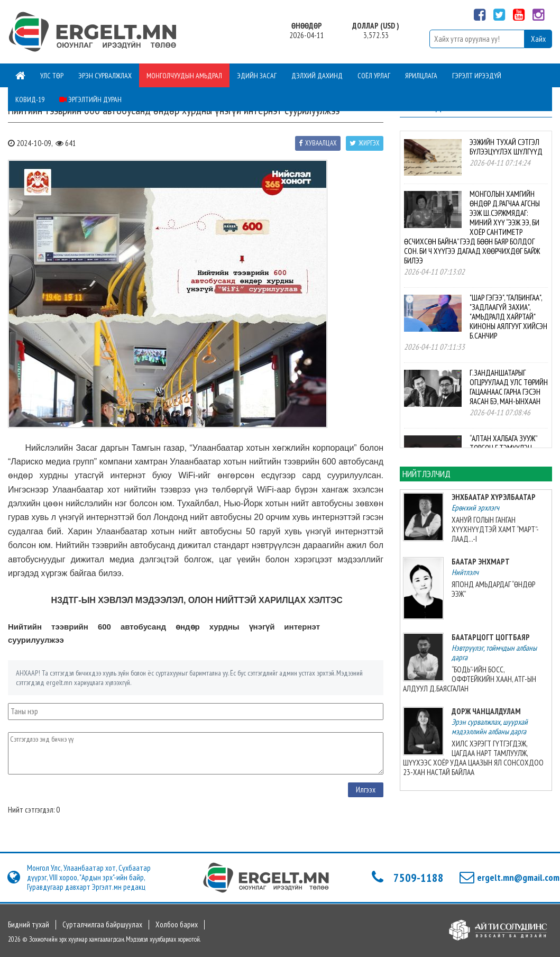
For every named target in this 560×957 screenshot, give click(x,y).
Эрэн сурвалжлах (105, 76)
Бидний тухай (29, 925)
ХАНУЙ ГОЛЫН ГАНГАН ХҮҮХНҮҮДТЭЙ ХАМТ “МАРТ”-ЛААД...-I (495, 529)
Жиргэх (365, 143)
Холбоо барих (177, 925)
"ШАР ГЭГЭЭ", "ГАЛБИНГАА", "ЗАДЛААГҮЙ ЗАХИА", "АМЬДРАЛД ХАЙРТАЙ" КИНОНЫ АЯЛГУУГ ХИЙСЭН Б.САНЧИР (508, 317)
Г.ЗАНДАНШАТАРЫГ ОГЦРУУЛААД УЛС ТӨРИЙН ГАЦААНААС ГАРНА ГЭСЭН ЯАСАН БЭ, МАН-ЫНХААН (509, 387)
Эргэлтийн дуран (90, 99)
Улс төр (52, 76)
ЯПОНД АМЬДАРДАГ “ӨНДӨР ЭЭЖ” (493, 589)
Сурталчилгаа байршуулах (102, 925)
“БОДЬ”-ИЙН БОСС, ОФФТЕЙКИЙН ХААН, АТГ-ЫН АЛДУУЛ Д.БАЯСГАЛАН (470, 679)
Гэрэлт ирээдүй (477, 76)
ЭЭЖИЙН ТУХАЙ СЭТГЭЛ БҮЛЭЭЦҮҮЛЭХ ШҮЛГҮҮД (506, 147)
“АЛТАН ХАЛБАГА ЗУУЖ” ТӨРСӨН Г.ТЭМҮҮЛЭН (503, 443)
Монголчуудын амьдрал (184, 76)
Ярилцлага (421, 76)
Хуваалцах (318, 143)
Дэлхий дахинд (317, 76)
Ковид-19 (30, 99)
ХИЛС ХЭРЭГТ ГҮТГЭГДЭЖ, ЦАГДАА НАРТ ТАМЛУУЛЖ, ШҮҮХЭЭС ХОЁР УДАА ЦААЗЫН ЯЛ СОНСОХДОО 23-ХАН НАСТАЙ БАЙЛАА (473, 758)
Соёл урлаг (374, 76)
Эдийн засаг (257, 76)
